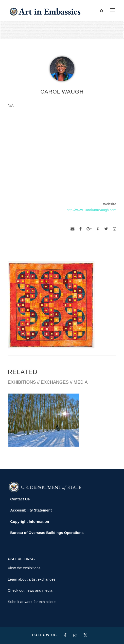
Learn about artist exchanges (32, 579)
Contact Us (20, 499)
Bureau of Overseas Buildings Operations (47, 533)
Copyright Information (30, 521)
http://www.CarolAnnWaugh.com (91, 210)
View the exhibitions (24, 568)
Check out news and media (30, 590)
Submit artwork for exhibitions (32, 602)
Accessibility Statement (31, 510)
